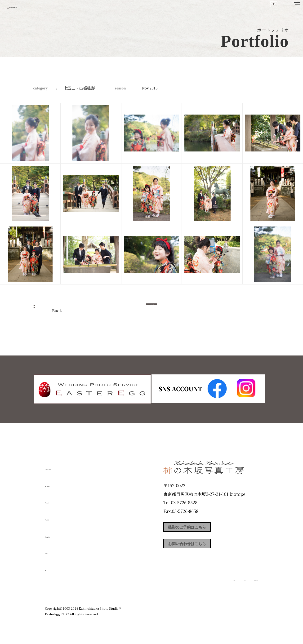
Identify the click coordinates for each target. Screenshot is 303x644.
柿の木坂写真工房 (43, 9)
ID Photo (59, 483)
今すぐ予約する (151, 309)
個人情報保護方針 (245, 588)
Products (58, 500)
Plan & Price (64, 466)
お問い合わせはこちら (199, 550)
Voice (53, 551)
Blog (52, 568)
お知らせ (216, 588)
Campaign (61, 534)
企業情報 (195, 588)
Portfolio (58, 517)
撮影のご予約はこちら (199, 529)
